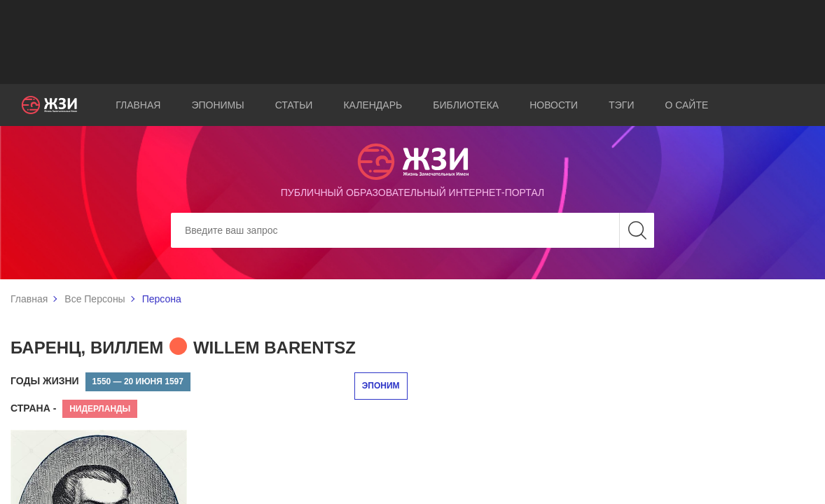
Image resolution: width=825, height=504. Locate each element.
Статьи (294, 105)
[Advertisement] (412, 42)
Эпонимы (217, 105)
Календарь (373, 105)
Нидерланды (100, 409)
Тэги (621, 105)
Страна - (33, 408)
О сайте (686, 105)
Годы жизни (45, 381)
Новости (554, 105)
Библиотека (466, 105)
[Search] (412, 230)
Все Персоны (95, 299)
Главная (138, 105)
